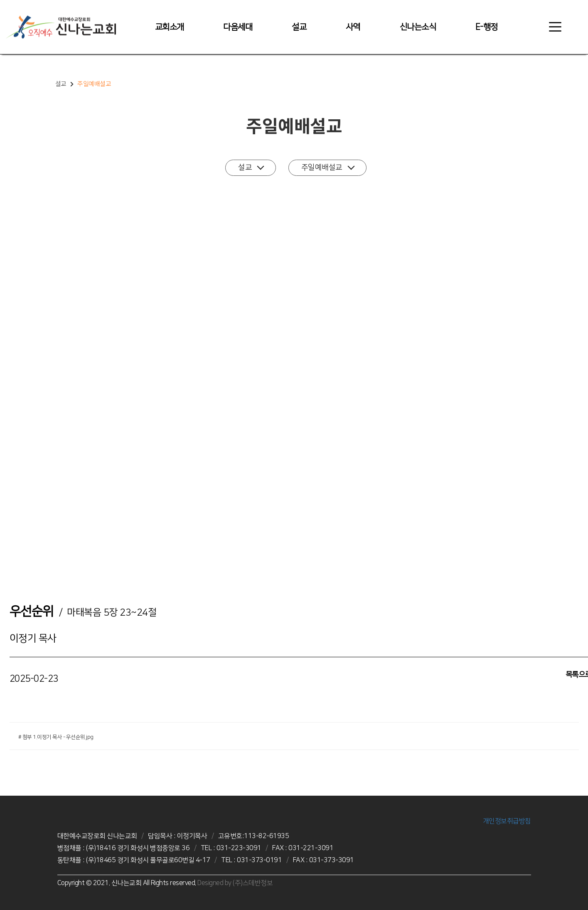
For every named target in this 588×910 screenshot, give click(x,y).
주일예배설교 (328, 167)
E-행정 (487, 27)
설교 (299, 27)
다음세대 (238, 27)
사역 (353, 27)
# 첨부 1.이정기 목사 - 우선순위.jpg (56, 737)
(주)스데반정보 (253, 883)
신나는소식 (418, 27)
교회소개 (170, 27)
